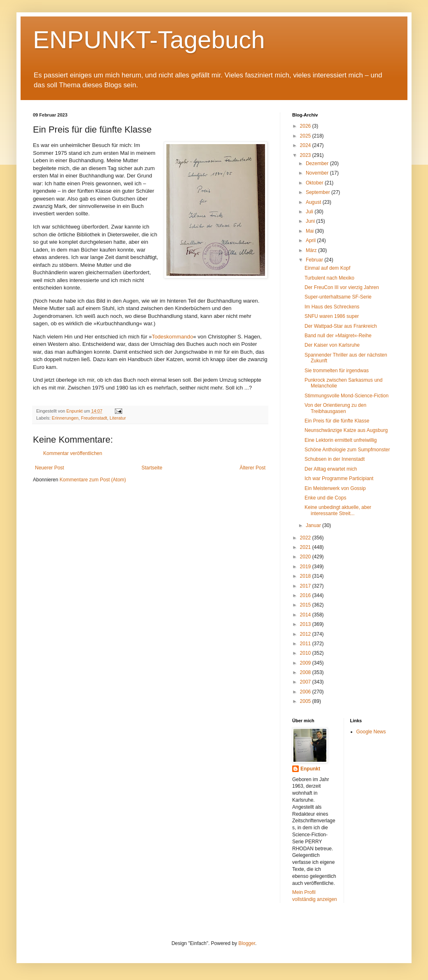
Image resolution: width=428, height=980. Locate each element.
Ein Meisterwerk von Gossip (335, 488)
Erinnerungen (65, 418)
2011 (306, 644)
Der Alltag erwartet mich (331, 469)
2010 (306, 653)
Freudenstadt (94, 418)
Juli (310, 212)
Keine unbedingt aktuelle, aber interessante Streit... (338, 510)
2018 (306, 576)
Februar (315, 260)
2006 (306, 692)
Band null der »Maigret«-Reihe (338, 336)
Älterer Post (252, 468)
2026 (306, 126)
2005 (306, 701)
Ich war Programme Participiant (339, 478)
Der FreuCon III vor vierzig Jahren (342, 287)
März (312, 250)
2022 (306, 538)
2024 (306, 145)
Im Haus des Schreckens (332, 307)
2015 (306, 605)
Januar (314, 525)
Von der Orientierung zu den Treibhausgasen (335, 408)
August (314, 202)
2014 (306, 615)
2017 (306, 586)
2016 (306, 595)
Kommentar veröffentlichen (73, 453)
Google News (371, 732)
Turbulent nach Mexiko (329, 278)
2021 (306, 547)
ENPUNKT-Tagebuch (149, 40)
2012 (306, 634)
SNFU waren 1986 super (332, 316)
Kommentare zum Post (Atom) (93, 480)
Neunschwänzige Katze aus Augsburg (346, 430)
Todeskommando (172, 337)
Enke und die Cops (325, 498)
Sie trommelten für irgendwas (337, 371)
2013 (306, 624)
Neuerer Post (50, 468)
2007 (306, 682)
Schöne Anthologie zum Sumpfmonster (347, 450)
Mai (311, 231)
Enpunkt (310, 769)
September (319, 192)
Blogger (247, 943)
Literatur (118, 418)
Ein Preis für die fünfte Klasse (337, 421)
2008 (306, 672)
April (311, 240)
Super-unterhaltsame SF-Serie (338, 297)
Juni (311, 221)
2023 (306, 155)
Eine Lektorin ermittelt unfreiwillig (341, 440)
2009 (306, 663)
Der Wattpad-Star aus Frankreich (341, 326)
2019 (306, 567)
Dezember (318, 163)
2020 (306, 557)
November (318, 173)
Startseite (152, 468)
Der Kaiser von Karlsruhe (332, 345)
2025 (306, 136)
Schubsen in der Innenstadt (335, 459)
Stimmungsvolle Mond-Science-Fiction (347, 396)
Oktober (315, 183)
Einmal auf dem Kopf (327, 268)
